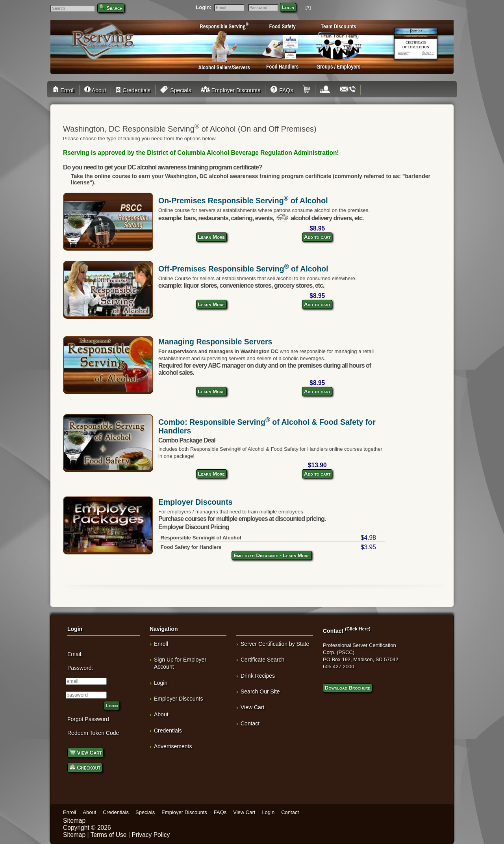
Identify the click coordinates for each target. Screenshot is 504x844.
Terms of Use (109, 835)
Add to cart (317, 237)
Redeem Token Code (93, 733)
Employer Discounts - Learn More (271, 555)
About (95, 90)
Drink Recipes (258, 676)
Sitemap (74, 821)
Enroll (65, 90)
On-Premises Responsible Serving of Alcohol (243, 201)
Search (114, 8)
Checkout (85, 767)
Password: (80, 668)
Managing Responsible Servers (215, 342)
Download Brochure (347, 688)
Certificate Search (262, 660)
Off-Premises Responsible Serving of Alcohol (243, 269)
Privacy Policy (151, 835)
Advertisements (173, 746)
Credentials (133, 90)
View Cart (85, 752)
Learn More (211, 237)
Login (288, 7)
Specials (176, 90)
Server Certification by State (275, 644)
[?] (308, 8)
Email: (75, 654)
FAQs (282, 90)
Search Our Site (260, 692)
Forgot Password (88, 719)
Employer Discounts (231, 90)
